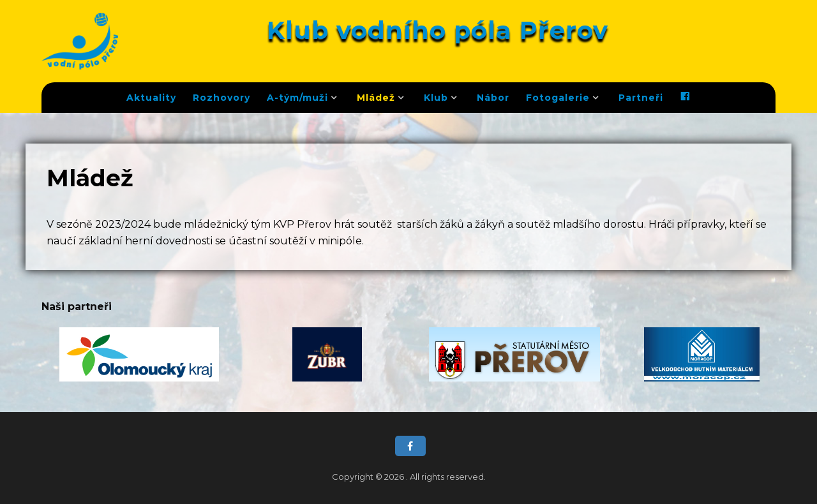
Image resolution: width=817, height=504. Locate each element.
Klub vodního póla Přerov (438, 30)
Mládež (376, 98)
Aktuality (151, 98)
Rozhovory (221, 98)
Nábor (493, 98)
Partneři (641, 98)
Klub (436, 98)
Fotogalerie (558, 98)
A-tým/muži (297, 98)
